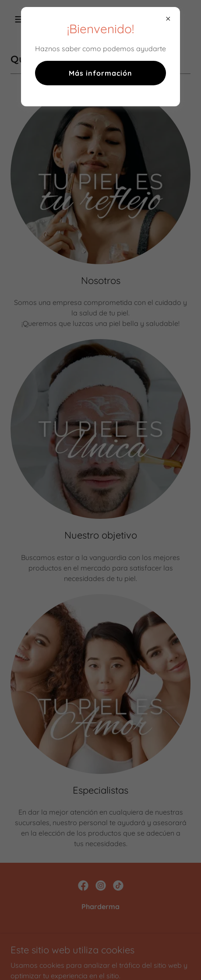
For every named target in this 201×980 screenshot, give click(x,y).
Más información (100, 73)
